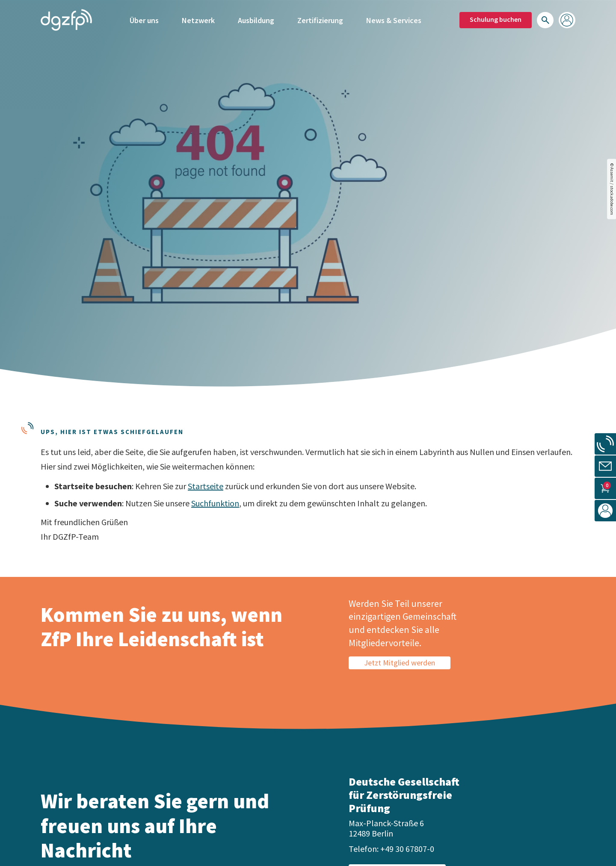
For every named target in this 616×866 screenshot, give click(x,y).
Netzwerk (198, 20)
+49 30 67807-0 (407, 849)
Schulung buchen (496, 19)
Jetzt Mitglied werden (400, 663)
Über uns (144, 20)
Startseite (206, 486)
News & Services (394, 20)
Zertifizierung (320, 20)
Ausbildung (256, 20)
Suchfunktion (215, 503)
